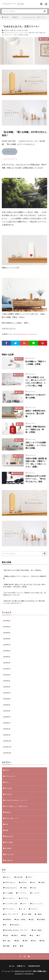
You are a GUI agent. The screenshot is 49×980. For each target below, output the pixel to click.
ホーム (12, 966)
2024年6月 (7, 651)
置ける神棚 (17, 30)
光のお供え (9, 788)
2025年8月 (7, 621)
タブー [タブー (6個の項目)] (24, 904)
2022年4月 (7, 711)
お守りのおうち (18, 473)
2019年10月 (7, 753)
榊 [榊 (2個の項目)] (16, 946)
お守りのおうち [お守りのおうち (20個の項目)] (10, 882)
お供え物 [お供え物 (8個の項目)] (19, 877)
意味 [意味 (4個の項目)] (26, 941)
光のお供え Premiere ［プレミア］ (17, 800)
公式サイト (10, 152)
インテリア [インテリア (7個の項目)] (36, 893)
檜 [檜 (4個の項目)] (22, 946)
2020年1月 (7, 735)
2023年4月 (7, 675)
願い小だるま (9, 854)
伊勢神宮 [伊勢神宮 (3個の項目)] (8, 919)
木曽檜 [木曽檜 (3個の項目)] (7, 946)
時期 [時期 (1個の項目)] (43, 941)
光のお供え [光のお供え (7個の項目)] (16, 925)
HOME (6, 17)
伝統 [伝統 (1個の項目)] (32, 919)
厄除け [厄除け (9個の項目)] (16, 935)
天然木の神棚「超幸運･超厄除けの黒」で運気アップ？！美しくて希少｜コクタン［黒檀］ (36, 463)
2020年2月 (7, 729)
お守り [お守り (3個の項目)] (30, 877)
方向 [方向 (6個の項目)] (35, 941)
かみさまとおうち (10, 33)
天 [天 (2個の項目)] (39, 935)
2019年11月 (7, 747)
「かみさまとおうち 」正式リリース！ (34, 17)
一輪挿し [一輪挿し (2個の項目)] (39, 914)
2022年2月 (7, 723)
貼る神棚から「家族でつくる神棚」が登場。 (36, 363)
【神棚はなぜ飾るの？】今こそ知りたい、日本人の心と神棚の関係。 (24, 577)
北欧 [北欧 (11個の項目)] (7, 935)
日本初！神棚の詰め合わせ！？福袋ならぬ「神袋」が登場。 (36, 429)
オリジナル (20, 33)
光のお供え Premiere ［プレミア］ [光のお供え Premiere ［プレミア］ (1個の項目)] (17, 930)
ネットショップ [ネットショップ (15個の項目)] (37, 904)
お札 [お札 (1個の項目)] (34, 882)
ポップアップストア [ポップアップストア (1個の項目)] (12, 914)
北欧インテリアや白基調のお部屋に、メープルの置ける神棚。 (36, 445)
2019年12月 (7, 741)
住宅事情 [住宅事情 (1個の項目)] (42, 919)
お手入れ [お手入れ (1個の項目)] (24, 882)
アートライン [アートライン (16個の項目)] (22, 893)
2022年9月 (7, 693)
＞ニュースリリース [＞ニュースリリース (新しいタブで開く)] (10, 159)
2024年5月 (7, 657)
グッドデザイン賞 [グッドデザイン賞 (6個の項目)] (11, 904)
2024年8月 (7, 639)
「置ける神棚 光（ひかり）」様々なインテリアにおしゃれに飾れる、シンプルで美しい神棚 (36, 381)
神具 (37, 33)
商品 (34, 33)
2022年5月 (7, 705)
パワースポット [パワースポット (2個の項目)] (10, 909)
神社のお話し (9, 836)
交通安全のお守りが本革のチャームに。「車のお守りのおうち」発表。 (36, 479)
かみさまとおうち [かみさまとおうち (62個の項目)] (11, 888)
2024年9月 (7, 633)
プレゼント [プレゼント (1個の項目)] (34, 909)
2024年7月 (7, 645)
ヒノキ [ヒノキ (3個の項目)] (23, 909)
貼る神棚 (25, 30)
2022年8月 (7, 699)
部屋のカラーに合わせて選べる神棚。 (36, 396)
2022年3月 (7, 717)
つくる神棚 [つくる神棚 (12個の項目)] (9, 893)
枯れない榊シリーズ (12, 818)
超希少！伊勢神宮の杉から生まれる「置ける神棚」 (36, 413)
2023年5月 (7, 669)
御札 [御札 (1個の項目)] (18, 941)
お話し (7, 782)
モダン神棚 (28, 33)
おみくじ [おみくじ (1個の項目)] (8, 877)
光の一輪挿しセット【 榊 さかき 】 (16, 806)
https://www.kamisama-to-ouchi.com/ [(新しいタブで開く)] (22, 334)
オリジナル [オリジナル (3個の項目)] (24, 898)
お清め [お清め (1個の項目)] (43, 882)
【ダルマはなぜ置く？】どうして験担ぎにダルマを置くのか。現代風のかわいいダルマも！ (24, 594)
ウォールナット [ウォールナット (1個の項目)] (10, 898)
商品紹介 (15, 17)
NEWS (21, 424)
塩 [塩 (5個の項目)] (32, 935)
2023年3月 (7, 681)
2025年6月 (7, 627)
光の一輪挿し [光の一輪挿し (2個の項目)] (38, 930)
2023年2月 (7, 687)
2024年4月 (7, 663)
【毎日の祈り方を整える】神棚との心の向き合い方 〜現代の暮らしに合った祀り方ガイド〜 (24, 602)
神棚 (12, 30)
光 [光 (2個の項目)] (6, 925)
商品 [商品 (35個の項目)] (25, 935)
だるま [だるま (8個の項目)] (34, 888)
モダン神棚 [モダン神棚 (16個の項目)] (27, 914)
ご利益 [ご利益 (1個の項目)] (24, 888)
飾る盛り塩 (9, 860)
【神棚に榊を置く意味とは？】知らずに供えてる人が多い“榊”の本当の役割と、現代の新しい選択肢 (24, 586)
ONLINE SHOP (34, 966)
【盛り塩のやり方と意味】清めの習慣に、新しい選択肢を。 (23, 570)
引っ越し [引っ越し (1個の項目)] (8, 941)
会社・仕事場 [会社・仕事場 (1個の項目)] (21, 919)
